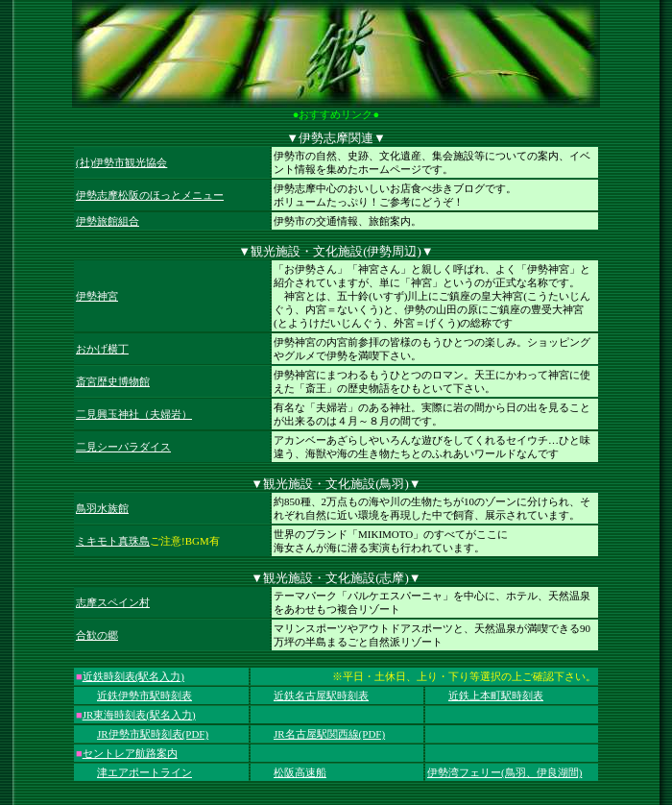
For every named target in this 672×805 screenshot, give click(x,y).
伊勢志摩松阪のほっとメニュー (150, 195)
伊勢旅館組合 (108, 221)
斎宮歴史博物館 (113, 381)
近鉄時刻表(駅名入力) (133, 676)
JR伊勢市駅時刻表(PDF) (153, 734)
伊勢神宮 (97, 296)
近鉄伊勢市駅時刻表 (144, 695)
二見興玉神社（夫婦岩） (134, 414)
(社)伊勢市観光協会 (121, 162)
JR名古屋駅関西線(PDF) (329, 734)
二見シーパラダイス (123, 447)
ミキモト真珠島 (113, 541)
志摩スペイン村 (113, 602)
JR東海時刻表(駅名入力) (139, 715)
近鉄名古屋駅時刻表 (321, 695)
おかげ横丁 (102, 349)
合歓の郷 (97, 635)
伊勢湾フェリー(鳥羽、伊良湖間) (504, 772)
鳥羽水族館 (102, 508)
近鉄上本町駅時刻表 (496, 695)
